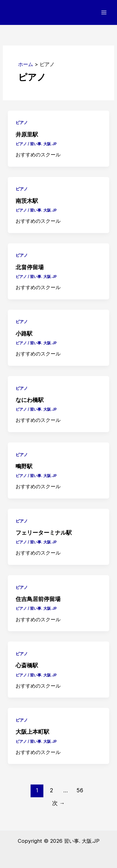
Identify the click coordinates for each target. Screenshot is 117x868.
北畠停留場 (30, 267)
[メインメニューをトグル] (104, 13)
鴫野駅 (24, 466)
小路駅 (24, 334)
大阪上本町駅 (32, 732)
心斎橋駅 (27, 665)
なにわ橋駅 (30, 400)
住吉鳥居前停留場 (38, 599)
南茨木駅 (27, 201)
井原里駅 (27, 134)
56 (80, 790)
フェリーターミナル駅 (44, 533)
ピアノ (22, 123)
